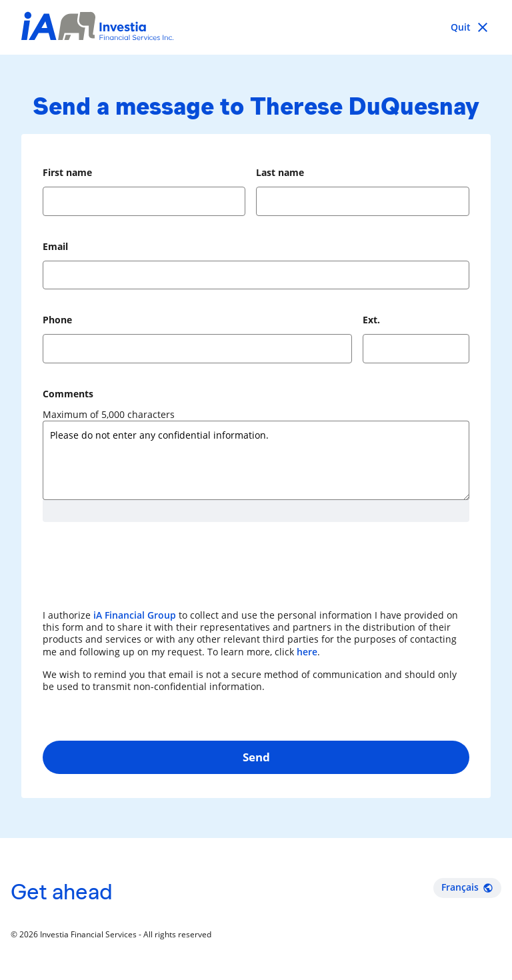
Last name (280, 172)
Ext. (371, 320)
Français (467, 887)
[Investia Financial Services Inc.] (97, 28)
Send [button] (256, 757)
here (307, 652)
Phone (57, 320)
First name (67, 172)
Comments (68, 394)
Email (55, 246)
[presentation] (144, 572)
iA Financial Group (135, 615)
